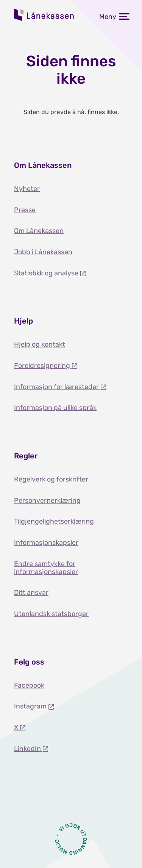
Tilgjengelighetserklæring (54, 521)
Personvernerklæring (47, 500)
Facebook (29, 685)
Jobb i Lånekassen (43, 252)
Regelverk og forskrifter (51, 479)
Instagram (31, 706)
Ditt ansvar (31, 593)
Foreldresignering (43, 366)
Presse (25, 210)
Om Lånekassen (39, 231)
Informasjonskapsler (46, 543)
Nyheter (27, 189)
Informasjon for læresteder (57, 387)
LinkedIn (28, 749)
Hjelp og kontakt (40, 344)
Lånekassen (44, 15)
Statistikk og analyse (47, 273)
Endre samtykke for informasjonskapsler (46, 568)
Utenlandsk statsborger (51, 614)
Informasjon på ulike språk (55, 408)
